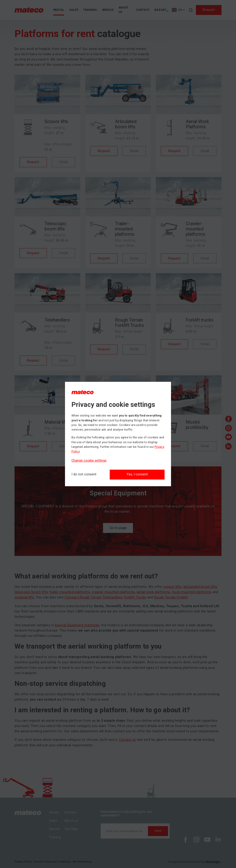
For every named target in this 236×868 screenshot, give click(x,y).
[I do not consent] (84, 475)
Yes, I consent (137, 474)
